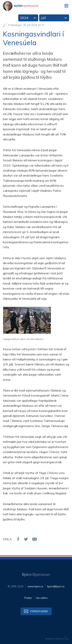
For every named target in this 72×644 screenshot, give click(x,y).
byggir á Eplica (57, 638)
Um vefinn (42, 598)
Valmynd (66, 6)
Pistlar (28, 598)
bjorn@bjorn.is (56, 586)
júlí (43, 18)
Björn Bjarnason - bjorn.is (24, 6)
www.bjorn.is (35, 586)
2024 (24, 18)
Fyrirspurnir (39, 611)
